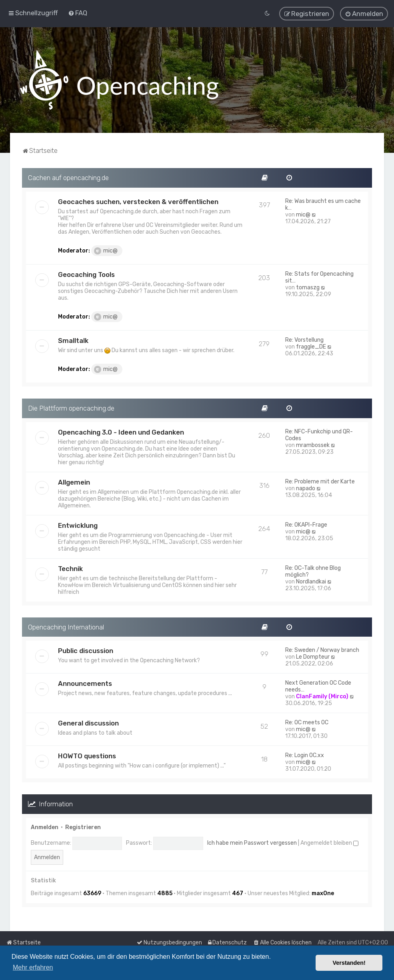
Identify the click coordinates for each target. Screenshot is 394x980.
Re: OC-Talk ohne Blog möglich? (313, 568)
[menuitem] (78, 11)
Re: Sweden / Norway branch (322, 647)
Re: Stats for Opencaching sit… (319, 274)
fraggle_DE (311, 344)
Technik (70, 565)
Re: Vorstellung (304, 337)
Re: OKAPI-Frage (306, 522)
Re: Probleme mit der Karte (320, 478)
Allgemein (74, 479)
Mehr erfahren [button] (33, 967)
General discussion (88, 720)
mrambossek (313, 442)
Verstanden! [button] (349, 963)
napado (306, 485)
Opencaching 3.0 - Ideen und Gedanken (121, 429)
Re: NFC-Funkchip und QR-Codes (319, 432)
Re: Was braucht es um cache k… (323, 201)
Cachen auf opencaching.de (68, 174)
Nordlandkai (311, 578)
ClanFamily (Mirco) (322, 694)
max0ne (323, 890)
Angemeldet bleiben (329, 840)
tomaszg (308, 284)
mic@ (106, 248)
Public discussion (86, 648)
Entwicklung (78, 522)
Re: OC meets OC (307, 720)
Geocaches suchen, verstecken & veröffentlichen (138, 198)
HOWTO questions (87, 753)
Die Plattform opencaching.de (71, 405)
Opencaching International (66, 624)
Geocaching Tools (86, 271)
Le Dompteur (313, 654)
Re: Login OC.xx (305, 753)
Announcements (85, 681)
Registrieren (83, 824)
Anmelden (45, 824)
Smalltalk (73, 337)
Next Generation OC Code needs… (318, 683)
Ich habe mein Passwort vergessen (252, 840)
